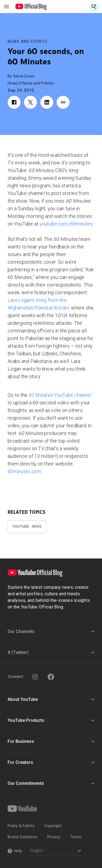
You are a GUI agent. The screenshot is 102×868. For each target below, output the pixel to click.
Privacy (54, 837)
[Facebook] (51, 677)
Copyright (53, 826)
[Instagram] (35, 677)
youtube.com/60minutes (66, 224)
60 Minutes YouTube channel (60, 395)
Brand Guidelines (23, 837)
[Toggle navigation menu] (7, 7)
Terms (76, 837)
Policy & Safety (21, 826)
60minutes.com (24, 471)
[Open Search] (94, 7)
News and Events (28, 41)
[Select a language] (56, 851)
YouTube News (27, 526)
